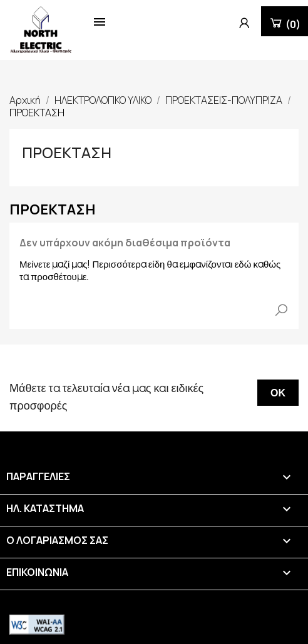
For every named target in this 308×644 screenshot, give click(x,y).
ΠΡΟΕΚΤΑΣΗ (67, 152)
